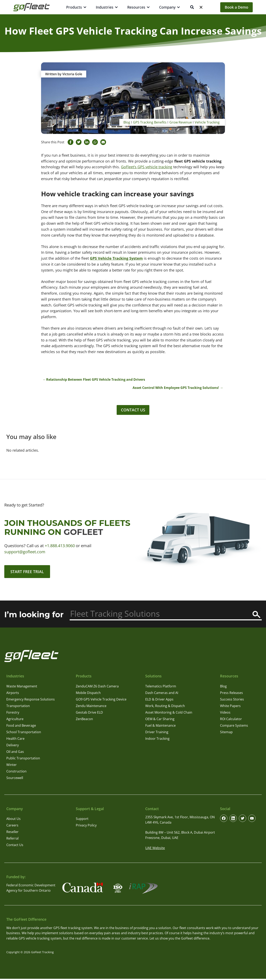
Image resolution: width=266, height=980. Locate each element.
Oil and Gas (15, 753)
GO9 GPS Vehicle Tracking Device (101, 700)
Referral (12, 840)
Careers (12, 827)
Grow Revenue (181, 122)
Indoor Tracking (157, 740)
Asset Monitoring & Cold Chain (169, 714)
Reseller (12, 833)
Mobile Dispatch (88, 694)
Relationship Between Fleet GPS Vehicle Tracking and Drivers (96, 379)
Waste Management (22, 687)
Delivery (13, 746)
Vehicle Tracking (207, 122)
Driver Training (157, 733)
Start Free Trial (28, 572)
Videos (225, 714)
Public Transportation (23, 759)
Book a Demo (236, 7)
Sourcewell (15, 779)
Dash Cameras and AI (162, 694)
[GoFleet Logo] (31, 7)
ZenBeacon (84, 720)
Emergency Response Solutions (31, 700)
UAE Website (155, 849)
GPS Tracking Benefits (150, 122)
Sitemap (226, 733)
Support (82, 820)
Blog (127, 122)
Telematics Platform (161, 687)
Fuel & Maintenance (160, 727)
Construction (16, 772)
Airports (13, 694)
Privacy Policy (86, 827)
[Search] (256, 616)
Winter (12, 766)
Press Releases (231, 694)
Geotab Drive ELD (89, 714)
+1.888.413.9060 (60, 546)
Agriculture (15, 720)
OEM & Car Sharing (160, 720)
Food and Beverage (21, 727)
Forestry (13, 714)
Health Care (15, 740)
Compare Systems (234, 727)
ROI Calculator (231, 720)
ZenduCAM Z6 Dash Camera (97, 687)
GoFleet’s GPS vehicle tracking (147, 167)
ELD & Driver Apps (159, 700)
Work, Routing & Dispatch (165, 707)
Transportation (18, 707)
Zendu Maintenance (91, 707)
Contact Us (133, 410)
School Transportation (24, 733)
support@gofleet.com (25, 552)
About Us (13, 820)
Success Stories (232, 700)
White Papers (230, 707)
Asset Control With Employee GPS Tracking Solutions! (176, 388)
